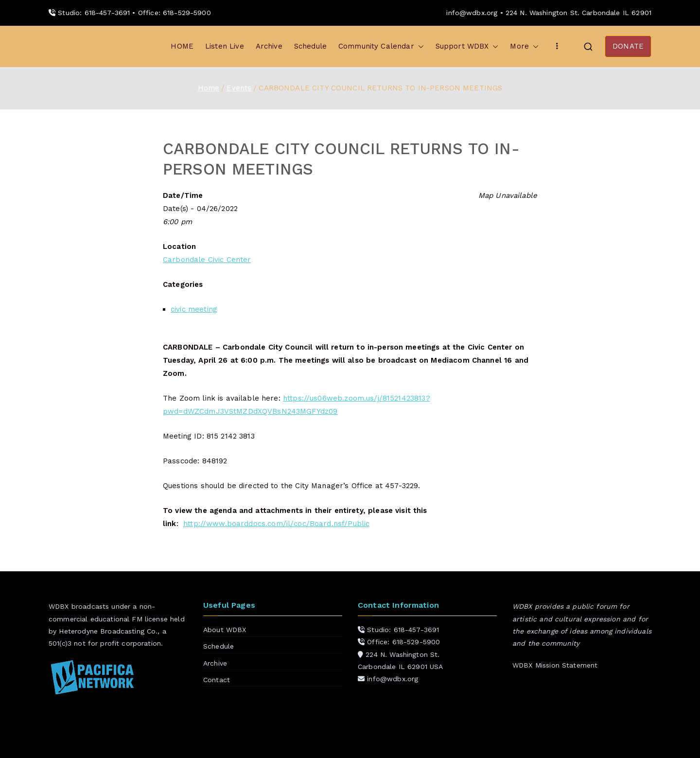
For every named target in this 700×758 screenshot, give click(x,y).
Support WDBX (467, 46)
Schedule (310, 46)
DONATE (628, 46)
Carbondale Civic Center (207, 260)
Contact (217, 680)
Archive (269, 46)
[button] (419, 46)
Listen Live (225, 46)
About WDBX (225, 630)
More (524, 46)
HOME (182, 46)
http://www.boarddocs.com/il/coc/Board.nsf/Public (276, 524)
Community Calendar (381, 46)
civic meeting (194, 309)
